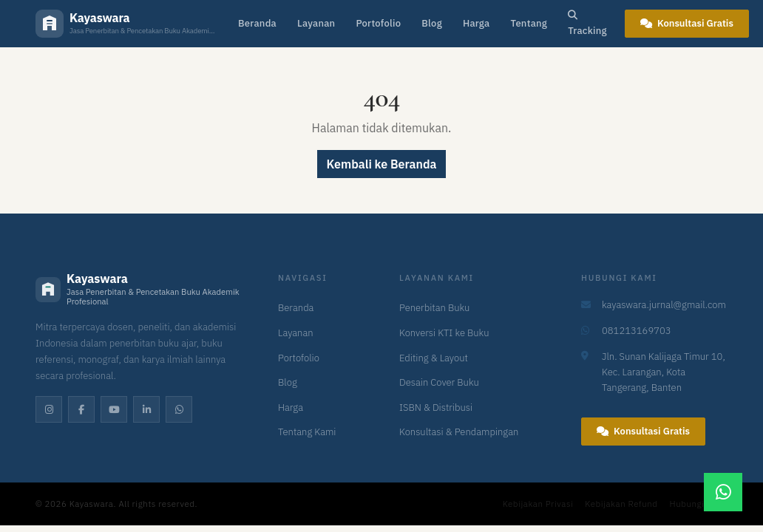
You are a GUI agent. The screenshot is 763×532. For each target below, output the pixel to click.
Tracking (587, 24)
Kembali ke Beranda (382, 164)
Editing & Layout (434, 358)
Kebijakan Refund (621, 504)
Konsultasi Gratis (687, 23)
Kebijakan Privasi (538, 504)
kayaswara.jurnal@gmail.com (664, 305)
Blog (432, 23)
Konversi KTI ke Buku (444, 333)
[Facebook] (81, 409)
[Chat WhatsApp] (723, 492)
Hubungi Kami (699, 504)
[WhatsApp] (179, 409)
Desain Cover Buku (439, 382)
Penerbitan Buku (434, 308)
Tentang (529, 23)
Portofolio (378, 23)
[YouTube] (114, 409)
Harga (477, 23)
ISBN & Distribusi (436, 407)
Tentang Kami (307, 432)
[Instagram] (49, 409)
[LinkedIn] (146, 409)
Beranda (257, 23)
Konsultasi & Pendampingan (459, 432)
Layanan (316, 23)
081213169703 (637, 331)
